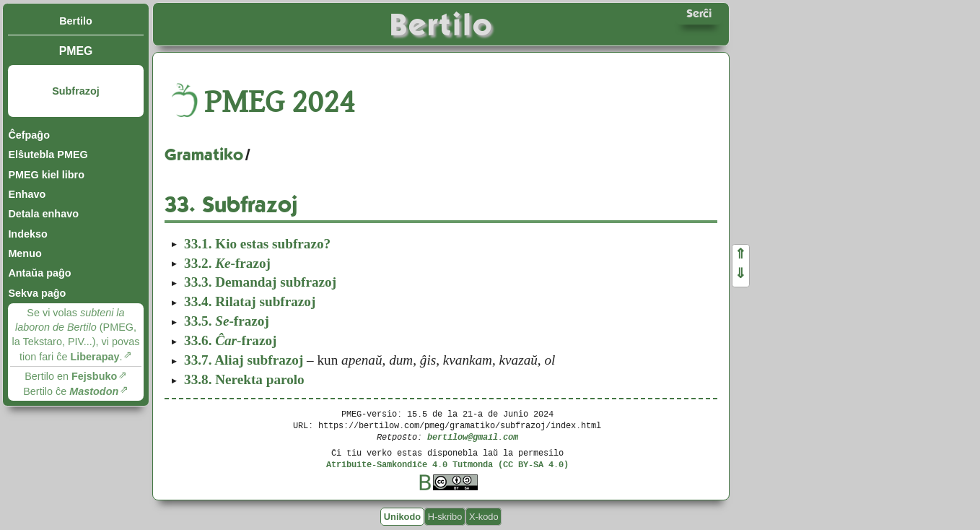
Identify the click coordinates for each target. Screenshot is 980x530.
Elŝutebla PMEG (48, 155)
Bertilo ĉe (71, 391)
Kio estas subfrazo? (257, 244)
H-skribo (445, 517)
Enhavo (27, 194)
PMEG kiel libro (46, 175)
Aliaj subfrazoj (244, 360)
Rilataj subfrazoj (250, 301)
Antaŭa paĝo (39, 273)
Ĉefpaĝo (29, 135)
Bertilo (76, 21)
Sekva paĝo (37, 293)
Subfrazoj (76, 91)
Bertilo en (71, 376)
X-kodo (484, 517)
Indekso (27, 234)
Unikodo (402, 517)
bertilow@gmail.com (473, 436)
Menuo (25, 253)
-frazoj (227, 263)
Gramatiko (204, 155)
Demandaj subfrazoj (260, 282)
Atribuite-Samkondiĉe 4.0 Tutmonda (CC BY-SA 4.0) (447, 464)
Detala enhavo (43, 214)
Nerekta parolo (244, 379)
